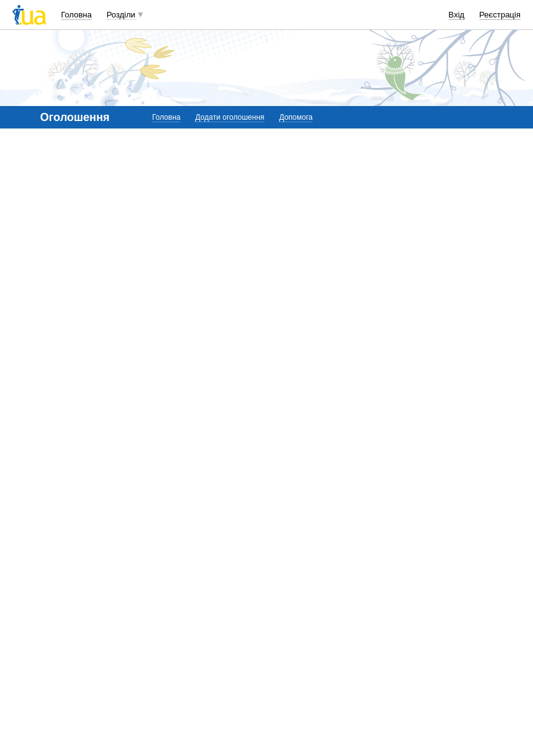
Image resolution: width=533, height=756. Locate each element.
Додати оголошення (230, 117)
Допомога (296, 117)
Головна (76, 15)
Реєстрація (500, 15)
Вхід (457, 15)
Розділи (121, 15)
